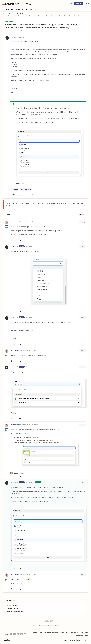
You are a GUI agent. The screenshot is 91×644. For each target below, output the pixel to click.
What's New (31, 9)
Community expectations (15, 612)
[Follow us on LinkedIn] (14, 634)
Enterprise (75, 633)
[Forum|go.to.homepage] (17, 3)
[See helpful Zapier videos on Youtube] (25, 634)
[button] (78, 3)
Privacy (85, 640)
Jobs (68, 633)
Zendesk (15, 189)
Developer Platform (51, 633)
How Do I (20, 14)
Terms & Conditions (38, 625)
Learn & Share (18, 9)
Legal (79, 640)
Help (41, 633)
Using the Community (13, 608)
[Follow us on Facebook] (11, 634)
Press (62, 633)
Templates (84, 633)
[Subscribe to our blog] (18, 634)
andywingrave (15, 222)
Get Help (5, 9)
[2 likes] (17, 473)
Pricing (35, 633)
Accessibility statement (52, 625)
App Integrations (82, 636)
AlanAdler (14, 37)
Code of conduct (12, 605)
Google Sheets (26, 189)
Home (5, 14)
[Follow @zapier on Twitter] (22, 634)
